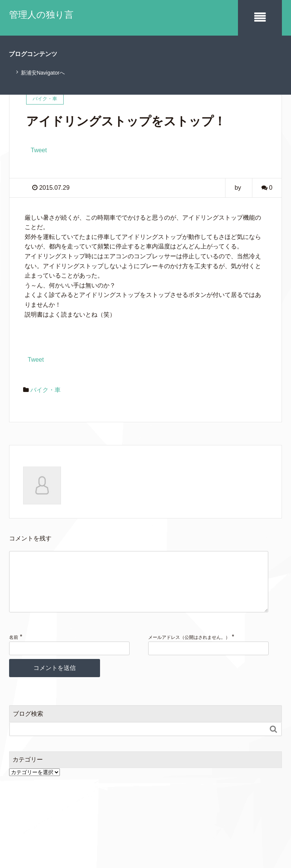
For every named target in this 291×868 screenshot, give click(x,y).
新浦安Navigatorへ (43, 72)
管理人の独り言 (41, 15)
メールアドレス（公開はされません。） (189, 649)
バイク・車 (45, 389)
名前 (14, 649)
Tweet (39, 150)
